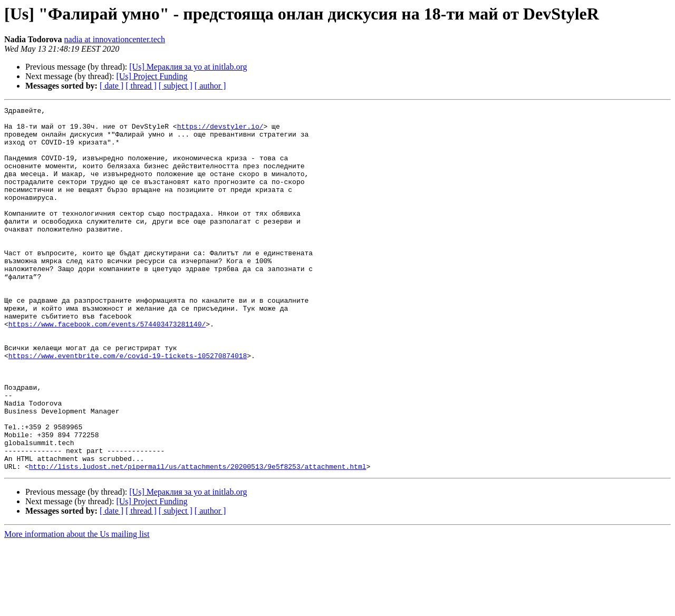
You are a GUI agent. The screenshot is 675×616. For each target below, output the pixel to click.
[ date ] (112, 86)
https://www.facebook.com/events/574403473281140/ (107, 368)
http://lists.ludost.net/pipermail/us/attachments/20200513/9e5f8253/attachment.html (198, 539)
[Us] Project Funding (152, 76)
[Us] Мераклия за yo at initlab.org (188, 67)
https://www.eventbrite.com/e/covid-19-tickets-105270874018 (128, 406)
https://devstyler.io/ (220, 131)
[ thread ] (141, 86)
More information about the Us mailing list (77, 607)
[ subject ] (176, 86)
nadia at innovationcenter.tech (115, 39)
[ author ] (210, 86)
